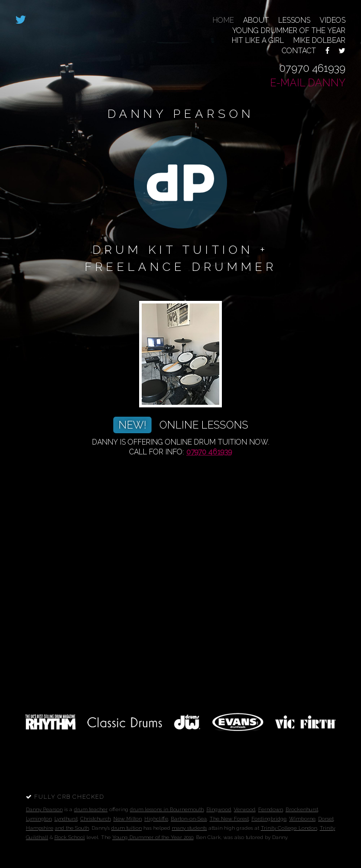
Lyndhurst (66, 819)
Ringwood (219, 809)
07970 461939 (312, 68)
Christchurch (95, 819)
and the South (72, 828)
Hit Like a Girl (258, 40)
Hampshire (40, 828)
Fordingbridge (269, 819)
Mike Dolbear (319, 40)
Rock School (70, 837)
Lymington (39, 819)
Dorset (326, 819)
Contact (299, 51)
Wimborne (302, 819)
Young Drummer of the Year (289, 31)
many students (189, 828)
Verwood (245, 809)
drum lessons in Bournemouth (167, 809)
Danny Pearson (44, 809)
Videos (333, 20)
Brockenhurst (302, 809)
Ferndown (270, 809)
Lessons (294, 20)
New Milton (127, 819)
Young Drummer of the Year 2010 (153, 837)
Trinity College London (289, 828)
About (256, 20)
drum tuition (126, 828)
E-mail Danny (308, 83)
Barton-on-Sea (189, 819)
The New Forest (229, 819)
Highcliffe (156, 819)
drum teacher (91, 809)
